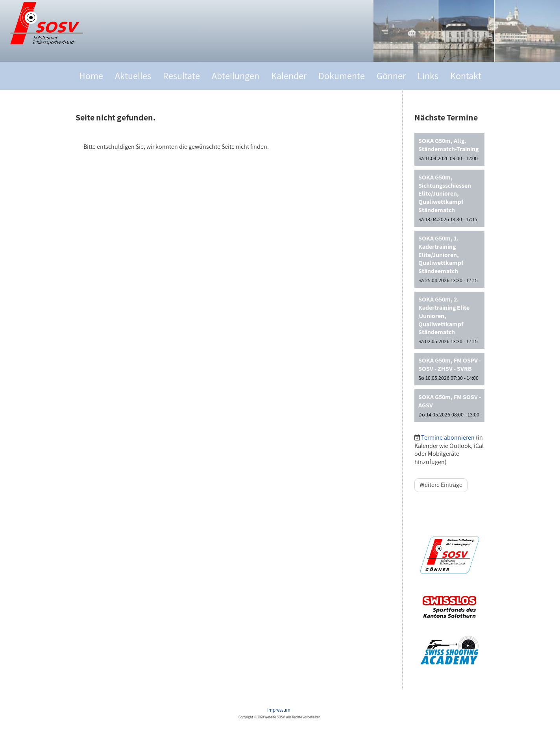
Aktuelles (133, 76)
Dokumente (342, 76)
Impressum (279, 710)
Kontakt (466, 76)
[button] (450, 149)
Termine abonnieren (448, 438)
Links (428, 76)
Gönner (391, 76)
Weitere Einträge (441, 485)
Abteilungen (236, 76)
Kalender (289, 76)
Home (91, 76)
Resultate (181, 76)
